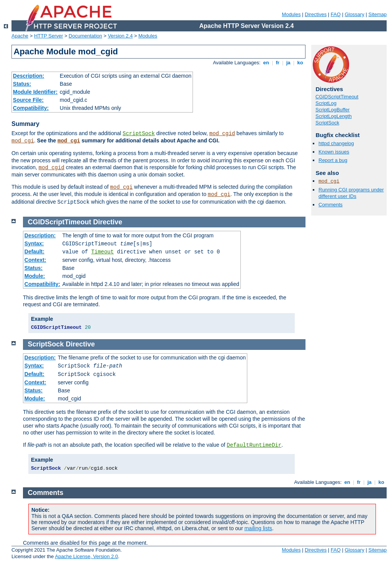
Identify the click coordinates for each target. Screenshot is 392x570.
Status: (22, 84)
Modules (291, 14)
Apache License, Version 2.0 (86, 556)
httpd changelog (336, 143)
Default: (34, 252)
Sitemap (377, 14)
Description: (29, 76)
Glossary (354, 14)
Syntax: (34, 243)
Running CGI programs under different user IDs (351, 193)
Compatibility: (31, 108)
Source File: (28, 100)
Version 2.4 (120, 36)
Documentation (85, 36)
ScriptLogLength (334, 116)
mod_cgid (222, 134)
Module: (35, 276)
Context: (35, 260)
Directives (316, 14)
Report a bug (333, 160)
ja (288, 63)
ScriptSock (139, 134)
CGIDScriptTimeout (337, 97)
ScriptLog (326, 103)
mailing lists (258, 528)
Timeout (102, 252)
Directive (108, 222)
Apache (20, 36)
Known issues (334, 152)
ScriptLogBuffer (332, 110)
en (266, 63)
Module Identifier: (35, 92)
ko (300, 63)
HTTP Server (49, 36)
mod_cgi (23, 141)
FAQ (336, 14)
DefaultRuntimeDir (254, 445)
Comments (331, 205)
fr (278, 63)
